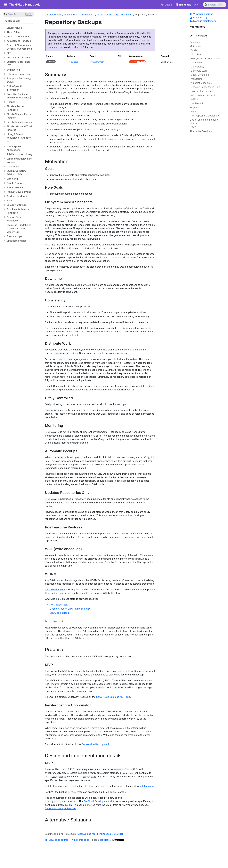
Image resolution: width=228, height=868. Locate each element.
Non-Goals (197, 54)
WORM (195, 99)
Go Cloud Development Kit (98, 801)
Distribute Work (199, 71)
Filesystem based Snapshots (206, 58)
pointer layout (147, 786)
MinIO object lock (59, 613)
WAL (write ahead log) (203, 95)
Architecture (87, 15)
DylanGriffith (97, 62)
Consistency (198, 67)
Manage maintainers (203, 21)
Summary (195, 42)
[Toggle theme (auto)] (196, 5)
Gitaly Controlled (200, 75)
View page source (201, 14)
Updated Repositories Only (205, 87)
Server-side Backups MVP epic (113, 697)
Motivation (195, 46)
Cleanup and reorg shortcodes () (100, 834)
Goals (194, 50)
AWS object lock (59, 605)
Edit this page (199, 17)
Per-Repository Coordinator (206, 116)
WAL (47, 245)
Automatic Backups (201, 83)
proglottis (73, 62)
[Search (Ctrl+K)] (215, 5)
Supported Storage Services (60, 808)
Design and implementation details (205, 121)
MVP (193, 112)
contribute (105, 840)
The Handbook (53, 15)
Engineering (71, 15)
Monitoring (197, 79)
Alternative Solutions (201, 131)
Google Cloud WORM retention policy (70, 609)
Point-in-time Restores (203, 91)
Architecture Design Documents (115, 15)
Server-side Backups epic (96, 744)
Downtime (196, 63)
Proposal (194, 107)
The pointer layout (55, 590)
